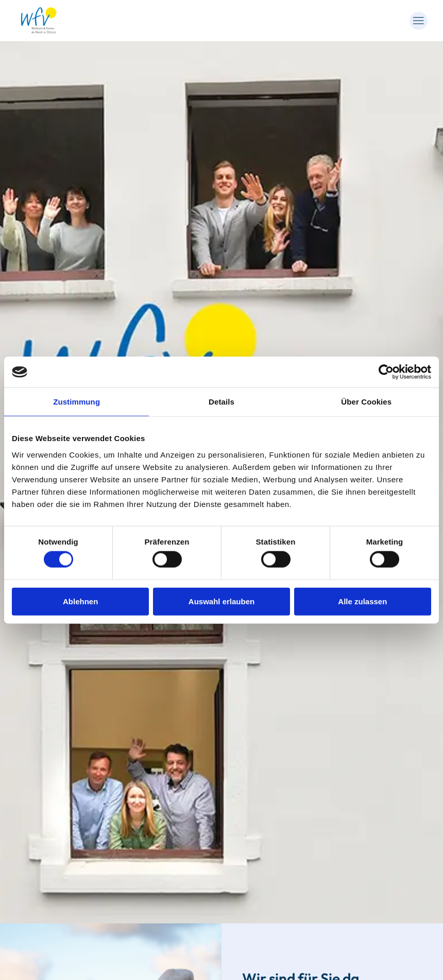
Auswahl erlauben (221, 601)
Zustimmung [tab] (76, 402)
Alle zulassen (362, 601)
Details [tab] (221, 402)
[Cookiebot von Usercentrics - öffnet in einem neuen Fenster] (386, 372)
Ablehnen (80, 601)
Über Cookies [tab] (366, 402)
